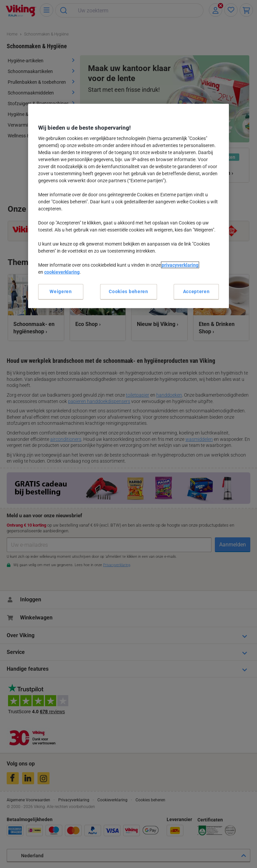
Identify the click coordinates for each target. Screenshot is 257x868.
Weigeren (61, 291)
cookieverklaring (62, 272)
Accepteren (196, 291)
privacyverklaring (180, 265)
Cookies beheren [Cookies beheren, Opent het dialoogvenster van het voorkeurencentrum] (128, 291)
